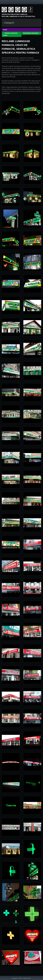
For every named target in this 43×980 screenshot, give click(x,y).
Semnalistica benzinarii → (32, 33)
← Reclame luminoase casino (10, 34)
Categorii (8, 22)
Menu (3, 2)
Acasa (5, 30)
